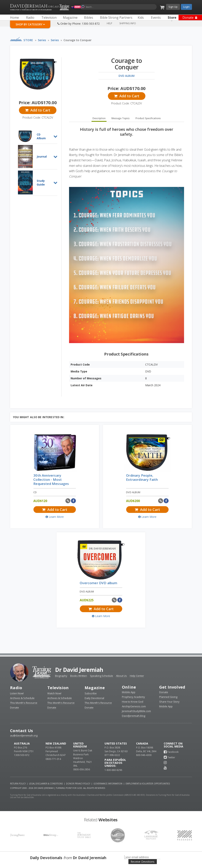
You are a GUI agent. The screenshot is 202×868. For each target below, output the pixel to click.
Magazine (95, 688)
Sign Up (173, 7)
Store (28, 40)
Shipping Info (128, 23)
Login (186, 7)
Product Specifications (148, 118)
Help (109, 23)
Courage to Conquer (78, 40)
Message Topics (121, 118)
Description (99, 118)
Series (42, 40)
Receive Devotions (143, 862)
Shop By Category (30, 24)
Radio (16, 688)
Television (58, 688)
